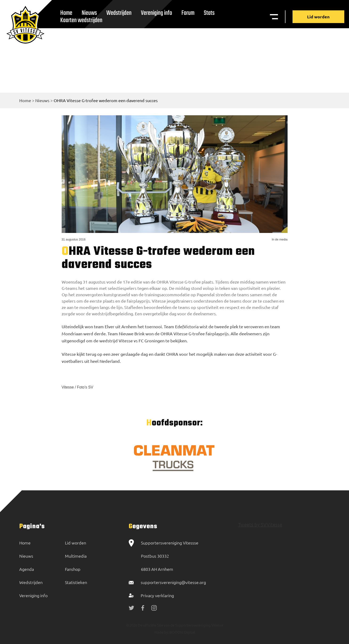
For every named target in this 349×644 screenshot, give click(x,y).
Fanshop (73, 569)
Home (25, 100)
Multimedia (76, 556)
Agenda (27, 569)
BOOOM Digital (182, 632)
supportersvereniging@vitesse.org (173, 582)
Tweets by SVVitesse (260, 524)
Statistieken (76, 582)
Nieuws (42, 100)
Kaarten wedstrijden (81, 20)
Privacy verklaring (157, 595)
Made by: (162, 632)
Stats (209, 13)
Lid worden (318, 17)
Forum (188, 13)
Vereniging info (156, 13)
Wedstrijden (119, 13)
